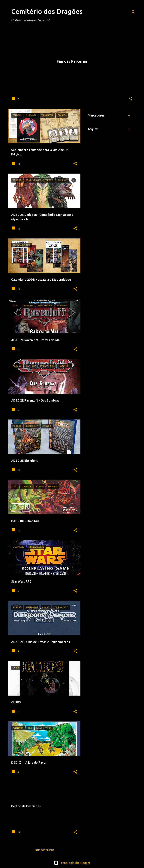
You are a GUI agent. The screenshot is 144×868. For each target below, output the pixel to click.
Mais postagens (44, 850)
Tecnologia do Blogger (72, 863)
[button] (130, 99)
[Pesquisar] (133, 12)
